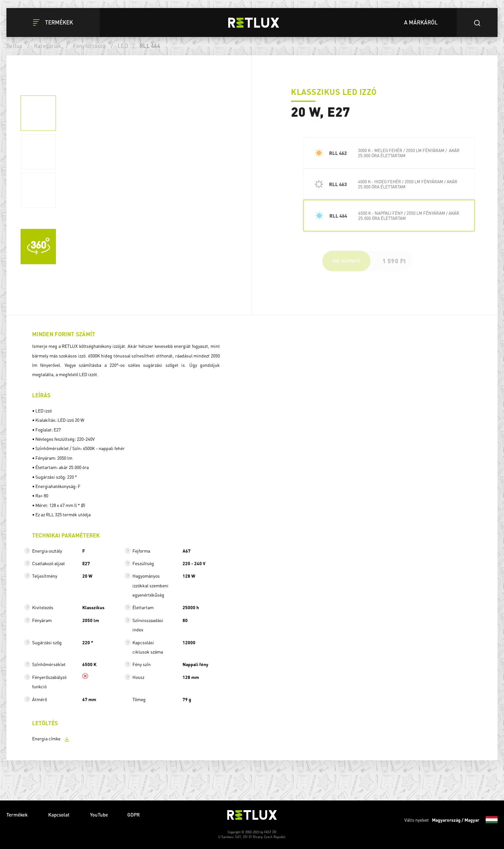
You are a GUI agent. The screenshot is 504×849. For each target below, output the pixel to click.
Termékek (18, 815)
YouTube (99, 815)
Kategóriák (48, 46)
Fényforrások (90, 46)
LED (123, 46)
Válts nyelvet (451, 820)
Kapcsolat (59, 815)
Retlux (14, 46)
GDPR (134, 815)
